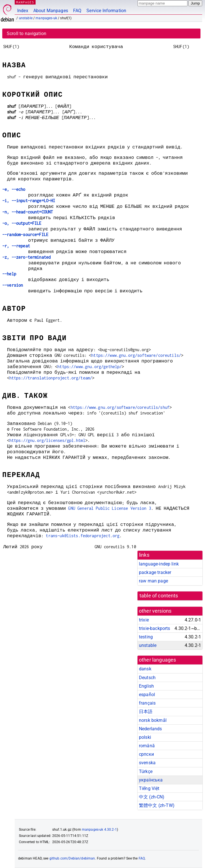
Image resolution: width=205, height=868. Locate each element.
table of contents (159, 596)
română (147, 746)
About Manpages (51, 11)
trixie (144, 620)
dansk (145, 669)
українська (151, 780)
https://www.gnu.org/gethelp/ (90, 367)
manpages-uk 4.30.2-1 (99, 830)
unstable (26, 18)
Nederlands (151, 729)
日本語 (146, 712)
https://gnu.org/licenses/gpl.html (47, 440)
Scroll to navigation (27, 34)
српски (146, 754)
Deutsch (147, 678)
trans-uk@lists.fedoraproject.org (83, 536)
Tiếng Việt (149, 788)
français (147, 703)
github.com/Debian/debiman (72, 858)
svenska (147, 763)
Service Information (106, 11)
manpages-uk (46, 18)
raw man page (153, 581)
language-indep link (159, 564)
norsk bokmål (153, 720)
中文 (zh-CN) (152, 797)
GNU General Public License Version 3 (109, 508)
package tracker (155, 572)
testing (146, 637)
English (146, 686)
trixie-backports (154, 628)
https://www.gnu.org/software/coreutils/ (136, 355)
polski (145, 737)
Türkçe (146, 771)
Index (23, 11)
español (147, 695)
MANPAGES (25, 2)
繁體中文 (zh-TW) (157, 805)
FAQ (77, 11)
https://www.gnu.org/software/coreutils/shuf (120, 407)
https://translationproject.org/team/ (51, 378)
